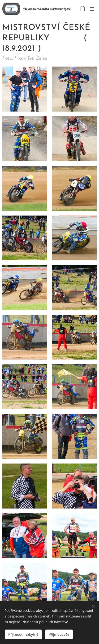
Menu (92, 9)
